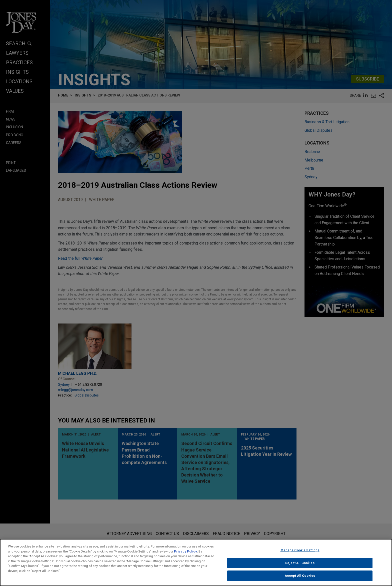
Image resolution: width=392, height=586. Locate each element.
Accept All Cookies (300, 578)
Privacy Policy (185, 553)
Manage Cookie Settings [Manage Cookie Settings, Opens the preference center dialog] (300, 552)
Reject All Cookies (300, 565)
